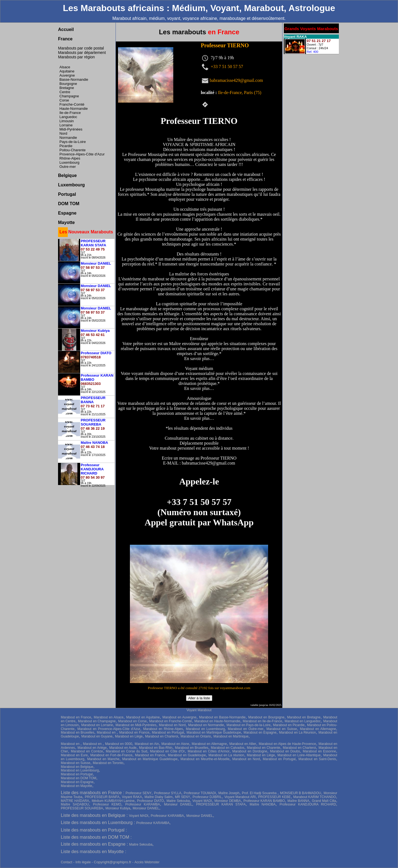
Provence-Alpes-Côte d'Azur (82, 154)
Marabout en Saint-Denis (317, 759)
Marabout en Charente (264, 748)
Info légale (84, 862)
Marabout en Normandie (206, 725)
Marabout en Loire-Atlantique (299, 755)
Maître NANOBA (263, 804)
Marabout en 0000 (119, 744)
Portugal (67, 194)
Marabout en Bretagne (304, 717)
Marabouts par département (82, 53)
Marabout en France (76, 717)
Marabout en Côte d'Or (167, 751)
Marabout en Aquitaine (143, 717)
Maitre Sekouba (178, 801)
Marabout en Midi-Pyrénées (136, 725)
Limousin (67, 121)
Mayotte (66, 222)
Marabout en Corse (133, 721)
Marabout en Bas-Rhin (156, 748)
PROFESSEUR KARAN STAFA (221, 804)
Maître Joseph (229, 793)
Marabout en (107, 733)
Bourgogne (68, 84)
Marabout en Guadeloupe (187, 755)
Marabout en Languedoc (303, 721)
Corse (64, 100)
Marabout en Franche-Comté (171, 721)
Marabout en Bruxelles (78, 733)
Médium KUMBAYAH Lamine (113, 801)
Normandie (68, 138)
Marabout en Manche (103, 759)
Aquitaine (67, 71)
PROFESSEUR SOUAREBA (82, 808)
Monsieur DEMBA (228, 801)
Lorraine (66, 125)
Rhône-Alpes (70, 158)
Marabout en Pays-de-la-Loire (249, 725)
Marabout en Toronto (108, 763)
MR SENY (183, 797)
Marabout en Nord (172, 725)
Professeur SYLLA (168, 793)
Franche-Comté (72, 104)
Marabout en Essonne (319, 751)
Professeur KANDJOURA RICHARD (308, 804)
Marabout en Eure (74, 755)
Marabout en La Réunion (297, 733)
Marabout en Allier (243, 744)
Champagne (69, 96)
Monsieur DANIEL (178, 804)
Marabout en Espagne (260, 733)
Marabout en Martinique (231, 736)
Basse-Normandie (74, 79)
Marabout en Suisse (282, 729)
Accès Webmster (147, 862)
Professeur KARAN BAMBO (264, 801)
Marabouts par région (76, 57)
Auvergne (67, 75)
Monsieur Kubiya (118, 808)
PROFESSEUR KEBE (274, 797)
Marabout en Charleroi (162, 736)
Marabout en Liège (129, 736)
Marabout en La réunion (226, 755)
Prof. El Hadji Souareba (260, 793)
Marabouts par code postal (81, 48)
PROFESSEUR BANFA (102, 797)
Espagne (67, 213)
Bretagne (67, 88)
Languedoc (68, 117)
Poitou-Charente (73, 150)
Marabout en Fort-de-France (111, 755)
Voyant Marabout (199, 710)
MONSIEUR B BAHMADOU (301, 793)
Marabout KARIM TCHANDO (315, 797)
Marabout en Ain (147, 744)
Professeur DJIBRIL (207, 797)
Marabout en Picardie (289, 725)
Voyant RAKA (132, 797)
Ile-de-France (70, 113)
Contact (66, 862)
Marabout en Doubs (285, 751)
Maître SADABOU (75, 804)
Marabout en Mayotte (76, 786)
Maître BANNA (298, 801)
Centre (65, 92)
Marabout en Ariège (92, 748)
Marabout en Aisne (175, 744)
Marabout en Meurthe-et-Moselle (205, 759)
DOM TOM (69, 204)
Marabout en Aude (123, 748)
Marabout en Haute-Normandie (217, 721)
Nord (63, 133)
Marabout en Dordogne (250, 751)
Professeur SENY (138, 793)
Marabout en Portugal (168, 733)
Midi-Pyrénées (71, 129)
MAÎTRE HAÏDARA (75, 801)
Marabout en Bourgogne (266, 717)
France (65, 39)
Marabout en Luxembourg (205, 729)
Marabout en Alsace (109, 717)
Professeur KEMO (107, 804)
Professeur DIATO (150, 801)
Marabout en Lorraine (97, 725)
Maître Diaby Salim (159, 797)
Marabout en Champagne (97, 721)
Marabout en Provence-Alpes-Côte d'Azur (109, 729)
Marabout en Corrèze (87, 751)
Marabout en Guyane (97, 736)
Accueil (66, 29)
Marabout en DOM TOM (78, 778)
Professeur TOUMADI (200, 793)
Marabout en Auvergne (180, 717)
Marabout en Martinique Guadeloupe (214, 733)
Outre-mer (68, 167)
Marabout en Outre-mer (246, 729)
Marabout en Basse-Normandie (222, 717)
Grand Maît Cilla (324, 801)
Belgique (67, 175)
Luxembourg (69, 162)
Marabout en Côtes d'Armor (209, 751)
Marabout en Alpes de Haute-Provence (287, 744)
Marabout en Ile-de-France (262, 721)
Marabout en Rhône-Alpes (163, 729)
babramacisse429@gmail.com (236, 80)
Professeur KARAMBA (143, 804)
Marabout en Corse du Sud (127, 751)
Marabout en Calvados (228, 748)
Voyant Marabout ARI (240, 797)
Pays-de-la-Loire (73, 142)
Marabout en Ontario (196, 736)
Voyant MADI (202, 801)
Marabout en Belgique (77, 767)
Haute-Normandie (74, 109)
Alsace (65, 67)
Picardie (66, 146)
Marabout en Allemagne (318, 729)
